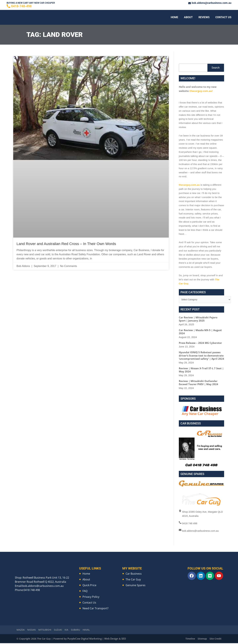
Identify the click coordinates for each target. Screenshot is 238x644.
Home (174, 17)
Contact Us (223, 17)
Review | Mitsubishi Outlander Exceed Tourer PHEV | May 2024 (198, 383)
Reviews (204, 17)
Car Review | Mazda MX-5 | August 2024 (200, 332)
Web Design (109, 639)
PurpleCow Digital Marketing (84, 639)
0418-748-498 (21, 6)
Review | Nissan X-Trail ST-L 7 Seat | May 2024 (201, 370)
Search (216, 68)
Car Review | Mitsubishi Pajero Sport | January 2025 (198, 320)
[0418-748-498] (8, 6)
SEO (121, 639)
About (188, 17)
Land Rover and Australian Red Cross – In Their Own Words (74, 244)
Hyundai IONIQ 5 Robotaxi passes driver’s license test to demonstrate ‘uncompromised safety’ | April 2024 (201, 356)
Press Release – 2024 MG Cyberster (200, 343)
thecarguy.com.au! (201, 91)
